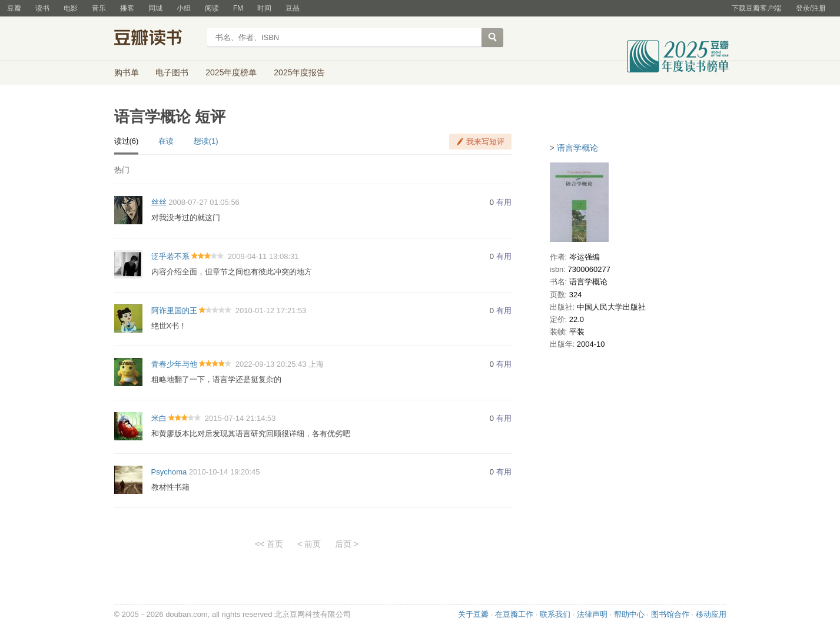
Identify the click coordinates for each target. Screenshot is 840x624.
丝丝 (159, 202)
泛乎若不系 (170, 256)
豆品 (293, 8)
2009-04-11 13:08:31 (263, 256)
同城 (155, 8)
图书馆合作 (670, 614)
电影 (71, 8)
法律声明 (592, 614)
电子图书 (172, 72)
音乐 (99, 8)
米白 (159, 418)
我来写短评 (485, 142)
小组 (184, 8)
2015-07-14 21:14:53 (240, 418)
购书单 (127, 72)
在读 (166, 141)
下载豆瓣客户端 (756, 8)
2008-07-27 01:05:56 (204, 202)
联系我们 (555, 614)
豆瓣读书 (157, 39)
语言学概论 (577, 148)
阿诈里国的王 (174, 311)
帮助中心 (629, 614)
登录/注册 (811, 8)
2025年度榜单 (231, 72)
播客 (127, 8)
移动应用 (711, 614)
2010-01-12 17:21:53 (271, 311)
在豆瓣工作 (514, 614)
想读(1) (206, 141)
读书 (42, 8)
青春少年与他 (174, 364)
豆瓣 (14, 8)
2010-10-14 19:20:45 (225, 472)
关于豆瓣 (473, 614)
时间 (264, 8)
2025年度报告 (299, 72)
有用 (504, 202)
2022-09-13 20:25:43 (271, 364)
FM (238, 8)
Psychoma (169, 472)
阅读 (212, 8)
